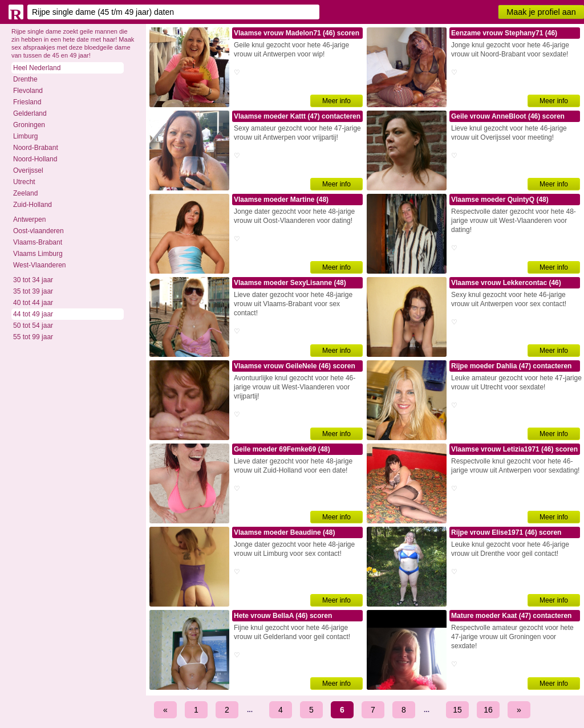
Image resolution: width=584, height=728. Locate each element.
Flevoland (28, 91)
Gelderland (30, 113)
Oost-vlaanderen (38, 231)
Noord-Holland (35, 159)
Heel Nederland (37, 68)
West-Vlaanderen (40, 265)
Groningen (29, 125)
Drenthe (25, 79)
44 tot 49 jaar (33, 314)
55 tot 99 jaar (33, 337)
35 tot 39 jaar (33, 291)
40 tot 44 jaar (33, 303)
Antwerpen (29, 219)
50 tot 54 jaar (33, 326)
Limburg (25, 136)
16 (488, 710)
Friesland (27, 102)
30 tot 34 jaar (33, 280)
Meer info (336, 101)
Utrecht (24, 182)
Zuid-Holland (33, 205)
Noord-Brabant (36, 148)
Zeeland (25, 193)
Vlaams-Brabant (38, 242)
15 (457, 710)
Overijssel (28, 170)
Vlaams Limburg (38, 254)
